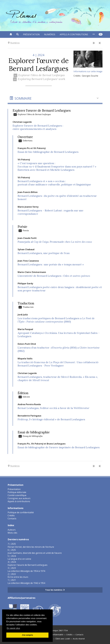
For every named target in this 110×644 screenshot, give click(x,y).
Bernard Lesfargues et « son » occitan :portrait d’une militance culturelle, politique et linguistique (54, 183)
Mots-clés (12, 533)
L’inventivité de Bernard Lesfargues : (54, 276)
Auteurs (12, 530)
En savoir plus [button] (13, 628)
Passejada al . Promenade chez (55, 242)
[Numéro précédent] (94, 43)
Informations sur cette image (88, 71)
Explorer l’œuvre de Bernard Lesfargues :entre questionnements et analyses (38, 127)
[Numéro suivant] (100, 43)
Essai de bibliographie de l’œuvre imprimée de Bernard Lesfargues (59, 447)
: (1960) (56, 320)
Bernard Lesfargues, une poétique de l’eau (44, 253)
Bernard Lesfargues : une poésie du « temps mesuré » (51, 264)
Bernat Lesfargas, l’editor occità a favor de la (53, 408)
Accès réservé (79, 639)
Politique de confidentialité (21, 512)
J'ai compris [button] (27, 635)
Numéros (50, 34)
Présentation (31, 34)
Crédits (11, 515)
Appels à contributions (74, 34)
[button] (17, 34)
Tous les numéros (55, 590)
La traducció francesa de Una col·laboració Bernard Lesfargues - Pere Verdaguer (58, 364)
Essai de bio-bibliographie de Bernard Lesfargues (48, 152)
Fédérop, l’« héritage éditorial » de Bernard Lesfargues (51, 419)
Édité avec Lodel (63, 639)
